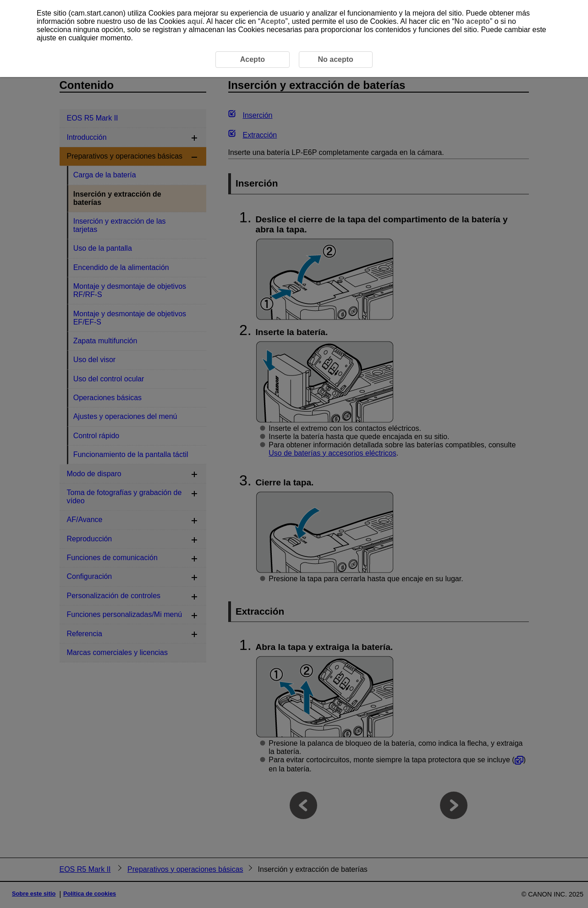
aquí (195, 21)
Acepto (273, 21)
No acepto (472, 21)
